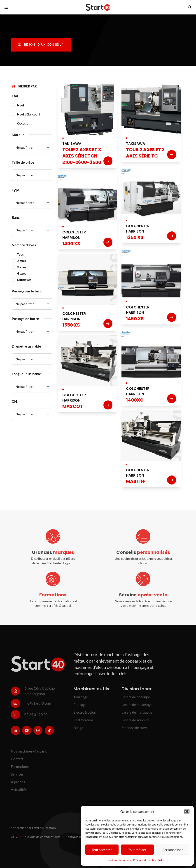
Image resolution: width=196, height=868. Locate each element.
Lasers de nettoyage (137, 707)
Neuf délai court (29, 114)
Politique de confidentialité (149, 860)
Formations (20, 769)
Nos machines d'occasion (30, 754)
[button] (187, 812)
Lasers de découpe (136, 699)
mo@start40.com (38, 706)
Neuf (21, 105)
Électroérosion (85, 715)
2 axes (22, 261)
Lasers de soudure (135, 722)
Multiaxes (24, 280)
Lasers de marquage (137, 715)
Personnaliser (173, 850)
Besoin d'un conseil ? (41, 45)
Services (17, 777)
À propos (18, 784)
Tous (20, 254)
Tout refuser (137, 850)
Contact (17, 761)
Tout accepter (102, 850)
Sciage (78, 730)
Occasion (24, 123)
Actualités (19, 792)
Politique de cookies (119, 860)
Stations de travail (135, 730)
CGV (14, 837)
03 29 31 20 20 (36, 717)
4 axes (22, 273)
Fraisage (80, 707)
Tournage (81, 699)
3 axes (22, 267)
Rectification (83, 722)
